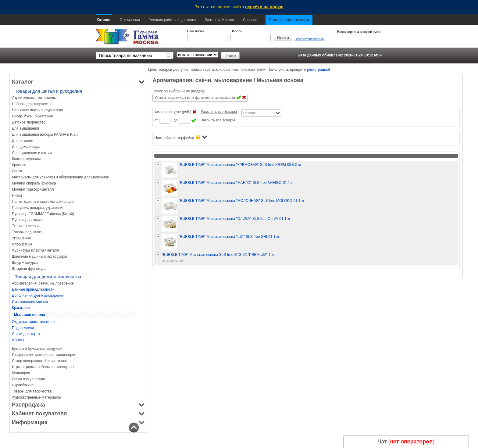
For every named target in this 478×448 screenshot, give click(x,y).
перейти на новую (264, 7)
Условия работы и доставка (172, 20)
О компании (130, 20)
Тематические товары (289, 20)
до (176, 120)
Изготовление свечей (30, 302)
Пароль (236, 31)
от (156, 120)
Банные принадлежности (33, 289)
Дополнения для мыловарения (38, 296)
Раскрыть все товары (219, 112)
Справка (250, 20)
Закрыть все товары (218, 120)
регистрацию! (318, 70)
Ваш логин (195, 31)
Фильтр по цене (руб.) (173, 112)
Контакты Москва (219, 20)
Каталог (104, 20)
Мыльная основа (30, 315)
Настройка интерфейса (181, 137)
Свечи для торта (26, 334)
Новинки (250, 113)
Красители (21, 308)
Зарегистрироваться (309, 39)
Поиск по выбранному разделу (178, 91)
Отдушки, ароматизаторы (34, 322)
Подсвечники (23, 328)
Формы (18, 340)
